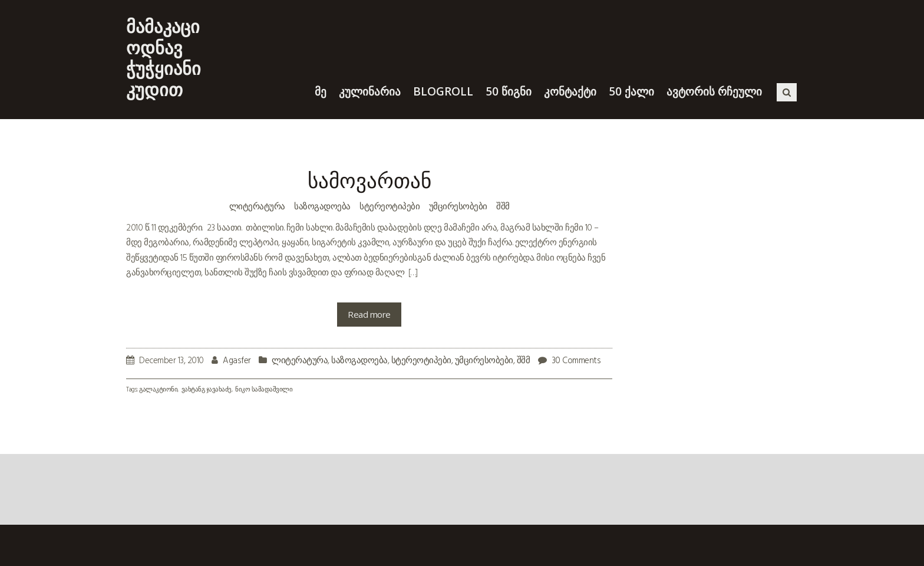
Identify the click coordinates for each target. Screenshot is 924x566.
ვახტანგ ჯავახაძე (207, 390)
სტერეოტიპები (390, 206)
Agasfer (237, 361)
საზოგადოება (322, 206)
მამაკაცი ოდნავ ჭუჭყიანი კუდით (164, 58)
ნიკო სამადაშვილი (264, 390)
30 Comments (576, 361)
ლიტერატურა (257, 206)
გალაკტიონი (158, 390)
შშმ (503, 206)
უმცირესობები (458, 206)
